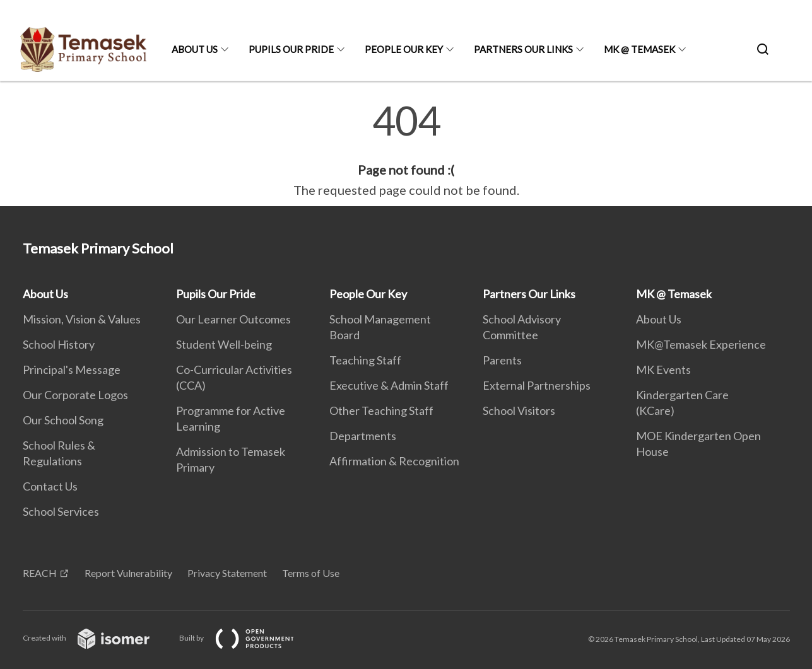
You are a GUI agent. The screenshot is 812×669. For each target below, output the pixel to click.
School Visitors (519, 410)
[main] (406, 150)
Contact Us (50, 486)
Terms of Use (311, 573)
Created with (96, 638)
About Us (195, 49)
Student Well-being (224, 344)
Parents (502, 360)
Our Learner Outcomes (233, 319)
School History (59, 344)
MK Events (663, 369)
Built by (247, 638)
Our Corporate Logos (75, 395)
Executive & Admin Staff (389, 385)
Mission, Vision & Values (82, 319)
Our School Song (63, 420)
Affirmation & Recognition (394, 461)
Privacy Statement (227, 573)
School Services (61, 511)
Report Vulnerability (128, 573)
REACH (40, 573)
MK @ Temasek (639, 49)
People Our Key (404, 49)
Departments (363, 436)
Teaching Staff (365, 360)
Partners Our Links (523, 49)
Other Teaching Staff (381, 410)
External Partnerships (537, 385)
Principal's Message (72, 369)
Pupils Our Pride (291, 49)
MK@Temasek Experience (701, 344)
